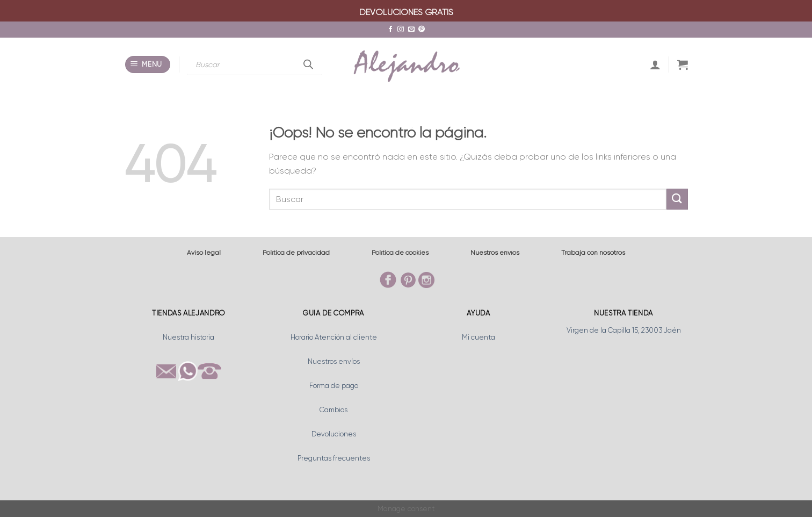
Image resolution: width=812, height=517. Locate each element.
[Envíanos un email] (411, 30)
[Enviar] (677, 199)
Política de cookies (400, 253)
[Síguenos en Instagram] (401, 30)
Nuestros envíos (495, 253)
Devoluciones (334, 434)
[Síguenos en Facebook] (390, 30)
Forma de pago (334, 386)
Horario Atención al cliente (334, 337)
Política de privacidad (296, 253)
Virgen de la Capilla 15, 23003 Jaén (624, 330)
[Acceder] (655, 64)
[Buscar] (308, 64)
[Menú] (148, 65)
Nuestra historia (189, 337)
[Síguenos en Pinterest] (422, 30)
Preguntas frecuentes (334, 458)
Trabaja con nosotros (593, 253)
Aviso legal (204, 253)
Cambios (334, 410)
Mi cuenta (479, 337)
